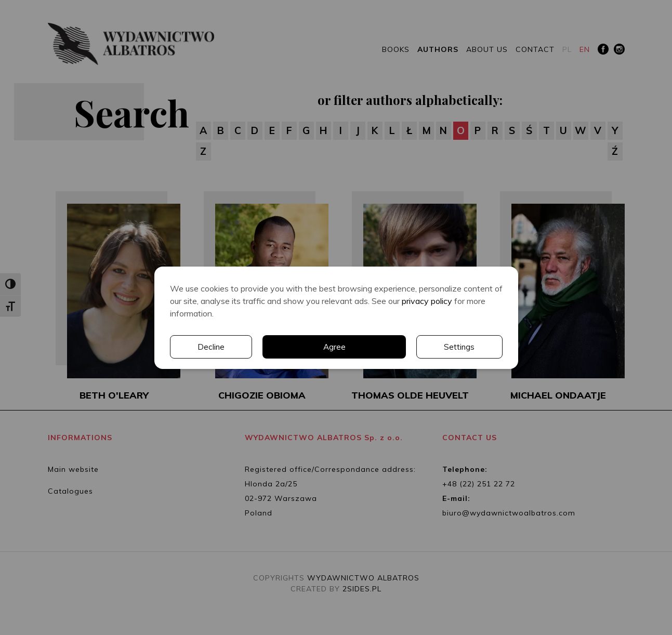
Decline (461, 347)
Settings (366, 347)
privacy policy (427, 300)
